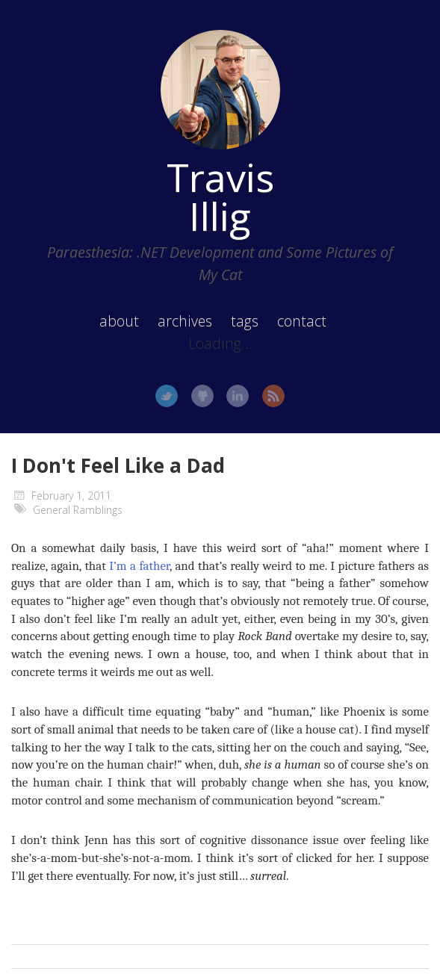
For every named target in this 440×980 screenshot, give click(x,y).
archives (185, 321)
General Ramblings (78, 510)
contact (302, 321)
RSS (273, 396)
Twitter (167, 396)
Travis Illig (220, 196)
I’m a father (139, 566)
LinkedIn (238, 396)
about (119, 321)
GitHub (202, 396)
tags (245, 321)
